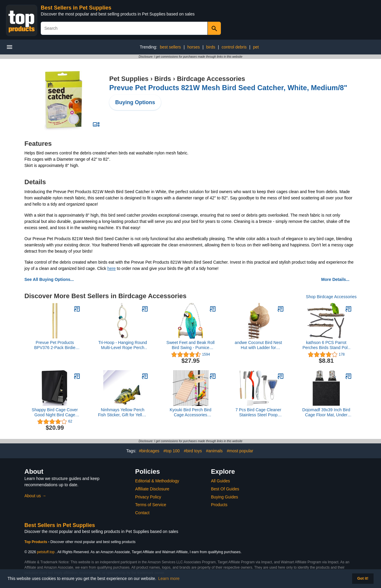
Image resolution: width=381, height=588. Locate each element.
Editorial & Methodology (157, 481)
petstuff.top (46, 552)
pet (256, 47)
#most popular (240, 451)
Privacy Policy (148, 497)
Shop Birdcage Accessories (331, 297)
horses (193, 47)
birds (211, 47)
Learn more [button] (169, 578)
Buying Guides (225, 497)
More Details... (335, 279)
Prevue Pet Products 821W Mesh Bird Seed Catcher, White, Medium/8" (228, 88)
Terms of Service (151, 505)
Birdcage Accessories (211, 79)
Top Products (36, 542)
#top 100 (172, 451)
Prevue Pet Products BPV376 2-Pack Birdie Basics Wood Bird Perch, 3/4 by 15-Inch (55, 345)
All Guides (221, 481)
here (112, 268)
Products (219, 505)
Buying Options (135, 102)
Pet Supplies (129, 79)
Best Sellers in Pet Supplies (76, 8)
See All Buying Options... (49, 279)
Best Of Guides (225, 489)
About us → (35, 496)
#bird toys (193, 451)
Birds (163, 79)
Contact (142, 513)
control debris (234, 47)
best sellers (170, 47)
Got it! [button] (363, 578)
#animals (214, 451)
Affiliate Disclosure (152, 489)
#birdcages (149, 451)
